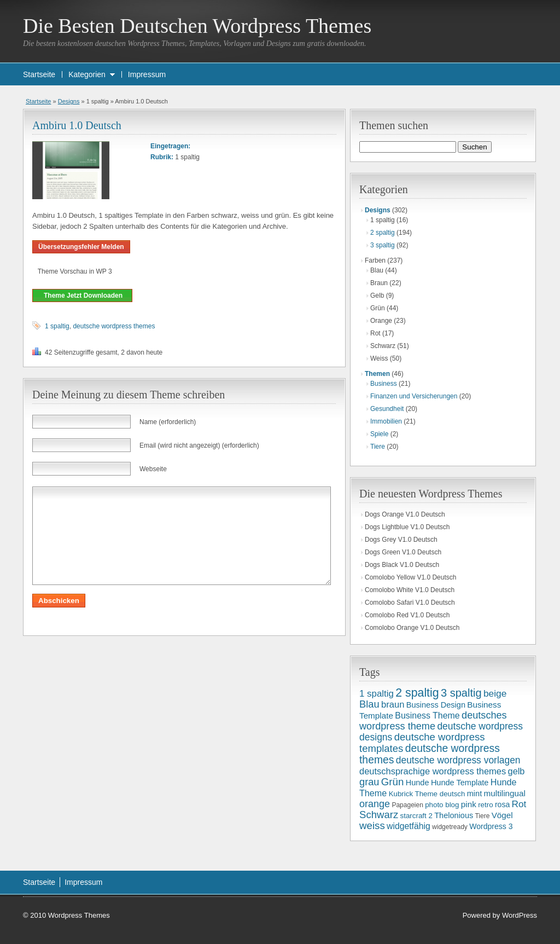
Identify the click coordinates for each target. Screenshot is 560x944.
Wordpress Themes (79, 915)
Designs (69, 101)
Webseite (153, 469)
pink (469, 804)
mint (474, 794)
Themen (377, 374)
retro (485, 805)
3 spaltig (383, 245)
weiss (372, 826)
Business (384, 384)
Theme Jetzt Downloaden (82, 296)
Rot (519, 804)
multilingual (505, 793)
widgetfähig (409, 826)
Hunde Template (460, 783)
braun (393, 705)
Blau (369, 704)
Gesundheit (387, 409)
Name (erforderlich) (168, 422)
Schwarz (379, 815)
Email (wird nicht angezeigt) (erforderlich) (199, 445)
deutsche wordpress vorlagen (458, 760)
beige (495, 693)
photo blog (442, 805)
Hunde (418, 783)
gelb (517, 771)
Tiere (378, 447)
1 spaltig (57, 326)
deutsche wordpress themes (114, 326)
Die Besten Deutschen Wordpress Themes (197, 26)
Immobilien (386, 421)
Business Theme (427, 716)
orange (375, 804)
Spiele (379, 434)
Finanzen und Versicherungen (414, 396)
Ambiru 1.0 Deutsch (77, 125)
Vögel (502, 815)
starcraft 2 (416, 816)
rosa (502, 804)
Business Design (436, 705)
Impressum (147, 74)
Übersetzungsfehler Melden (81, 247)
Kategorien (87, 74)
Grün (393, 782)
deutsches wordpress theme (433, 721)
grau (369, 782)
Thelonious (454, 815)
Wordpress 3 (491, 826)
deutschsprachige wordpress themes (433, 771)
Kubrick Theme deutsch (427, 794)
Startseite (39, 74)
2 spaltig (383, 233)
